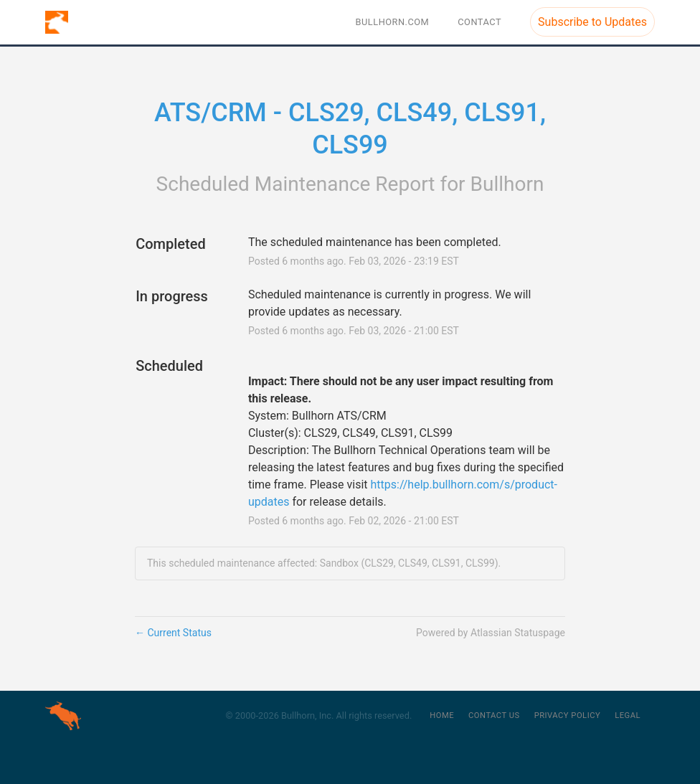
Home (442, 715)
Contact (479, 22)
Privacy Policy (568, 715)
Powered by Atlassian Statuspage (491, 633)
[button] (592, 22)
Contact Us (494, 715)
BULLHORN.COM (393, 22)
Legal (628, 715)
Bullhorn (507, 184)
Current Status (173, 633)
